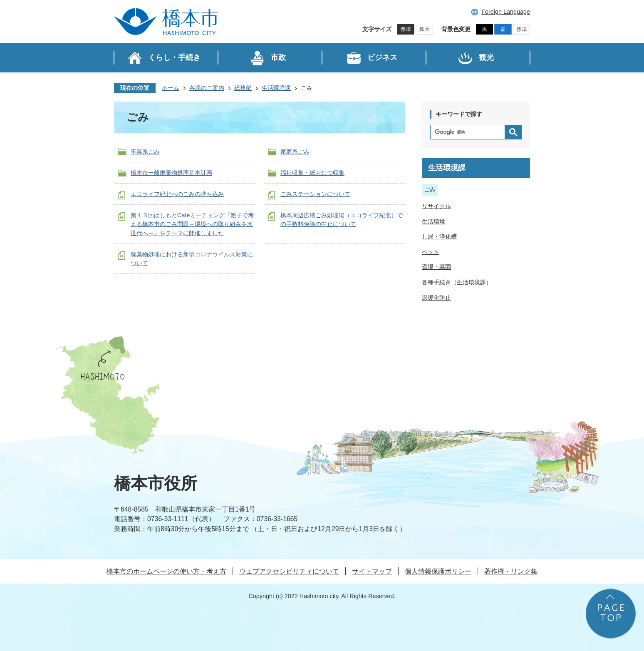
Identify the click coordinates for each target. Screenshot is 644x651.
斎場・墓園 (436, 267)
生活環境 (433, 221)
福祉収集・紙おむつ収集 (312, 173)
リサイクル (436, 206)
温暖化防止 (436, 298)
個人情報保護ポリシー (438, 571)
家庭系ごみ (295, 152)
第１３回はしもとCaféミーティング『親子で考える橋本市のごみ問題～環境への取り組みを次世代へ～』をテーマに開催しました (192, 224)
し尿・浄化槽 (439, 236)
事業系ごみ (145, 152)
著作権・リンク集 (511, 571)
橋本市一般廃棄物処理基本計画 (171, 173)
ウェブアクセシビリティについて (289, 571)
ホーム (171, 88)
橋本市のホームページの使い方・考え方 (166, 571)
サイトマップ (372, 571)
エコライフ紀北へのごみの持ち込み (177, 194)
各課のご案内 (207, 88)
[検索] (470, 132)
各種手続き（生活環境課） (457, 282)
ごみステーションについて (315, 194)
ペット (431, 252)
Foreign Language (506, 12)
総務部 (243, 88)
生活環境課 (276, 88)
